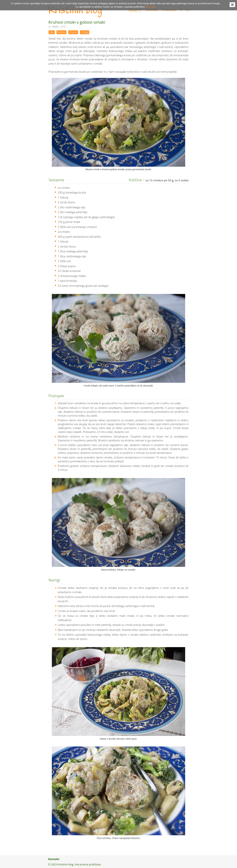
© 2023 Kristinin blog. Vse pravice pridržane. (75, 864)
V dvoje (85, 32)
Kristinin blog (75, 11)
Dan (52, 32)
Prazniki (73, 32)
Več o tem (151, 7)
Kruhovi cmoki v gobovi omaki (77, 22)
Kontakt (54, 859)
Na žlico (61, 32)
